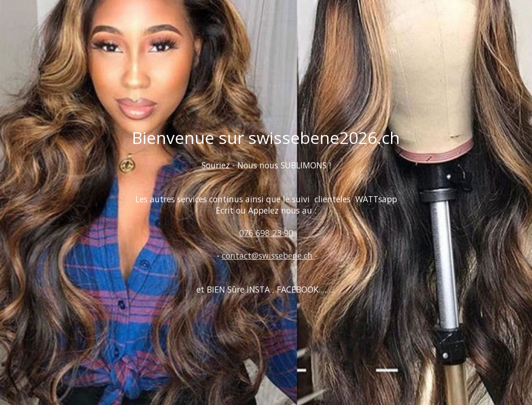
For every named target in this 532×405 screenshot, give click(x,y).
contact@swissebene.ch (267, 255)
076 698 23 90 (266, 233)
